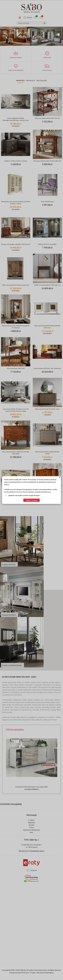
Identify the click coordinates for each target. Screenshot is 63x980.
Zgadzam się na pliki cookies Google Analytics (24, 495)
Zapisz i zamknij (31, 500)
